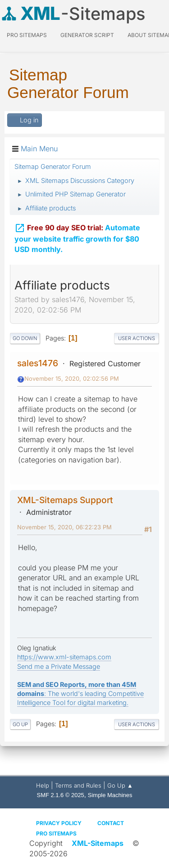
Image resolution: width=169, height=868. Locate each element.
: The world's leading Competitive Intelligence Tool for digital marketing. (80, 693)
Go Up (20, 724)
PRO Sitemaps (27, 35)
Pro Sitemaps (56, 833)
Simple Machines (110, 795)
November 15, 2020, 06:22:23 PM (64, 527)
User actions (137, 338)
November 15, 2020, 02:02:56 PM (72, 378)
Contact (111, 823)
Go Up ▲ (120, 785)
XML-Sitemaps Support (65, 500)
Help (43, 785)
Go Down (25, 338)
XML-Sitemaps (98, 843)
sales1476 (38, 363)
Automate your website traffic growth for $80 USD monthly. (77, 237)
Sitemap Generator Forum (68, 84)
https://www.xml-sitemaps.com (64, 657)
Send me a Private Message (59, 666)
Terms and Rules (78, 785)
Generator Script (87, 35)
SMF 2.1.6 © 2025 (61, 795)
